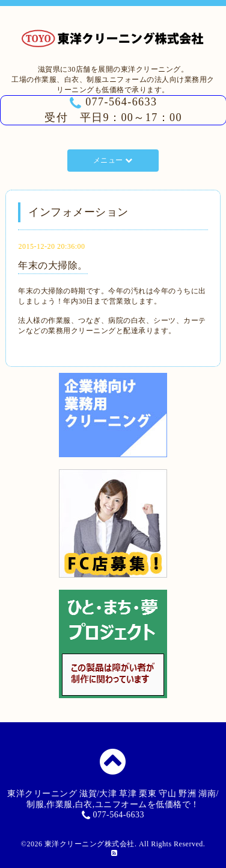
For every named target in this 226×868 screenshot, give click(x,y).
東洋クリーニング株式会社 (90, 844)
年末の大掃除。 (53, 265)
